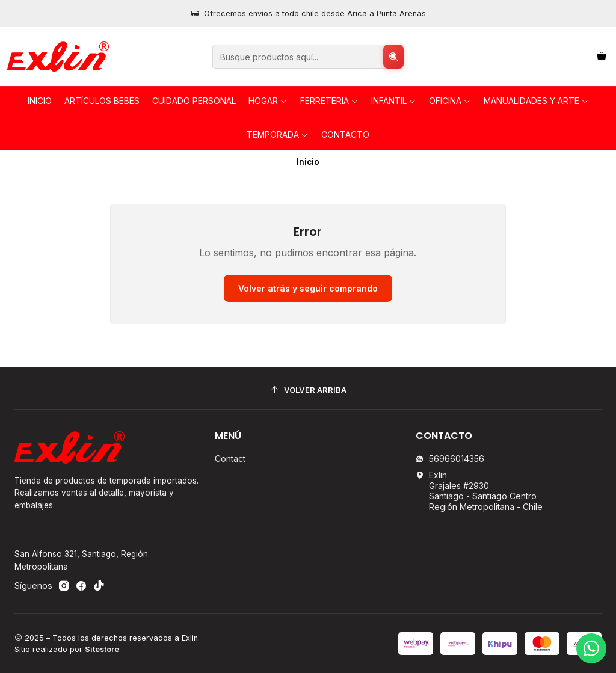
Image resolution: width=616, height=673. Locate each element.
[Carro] (602, 57)
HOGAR (268, 101)
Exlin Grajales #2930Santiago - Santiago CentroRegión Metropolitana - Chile (479, 491)
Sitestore (102, 649)
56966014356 (450, 459)
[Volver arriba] (308, 390)
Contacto (345, 134)
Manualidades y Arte (536, 101)
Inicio (40, 101)
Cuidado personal (194, 101)
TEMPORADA (278, 134)
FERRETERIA (329, 101)
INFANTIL (394, 101)
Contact (230, 459)
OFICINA (450, 101)
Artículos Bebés (102, 101)
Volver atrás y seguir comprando (308, 288)
